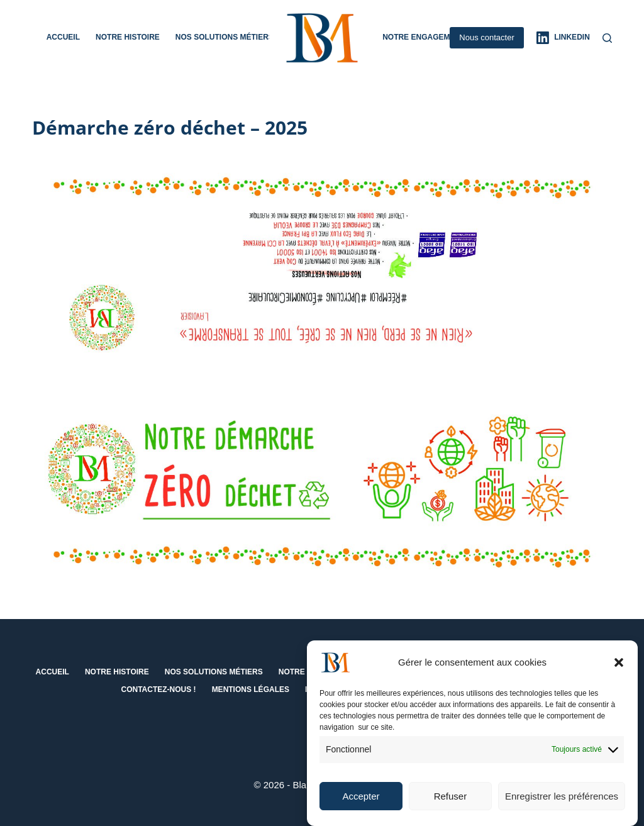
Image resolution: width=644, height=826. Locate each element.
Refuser (451, 799)
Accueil (63, 37)
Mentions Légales (251, 689)
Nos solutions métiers (233, 38)
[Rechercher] (607, 38)
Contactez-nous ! (159, 689)
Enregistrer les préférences (562, 799)
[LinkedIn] (563, 38)
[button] (619, 666)
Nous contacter (486, 37)
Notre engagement (424, 37)
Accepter (361, 799)
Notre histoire (128, 37)
